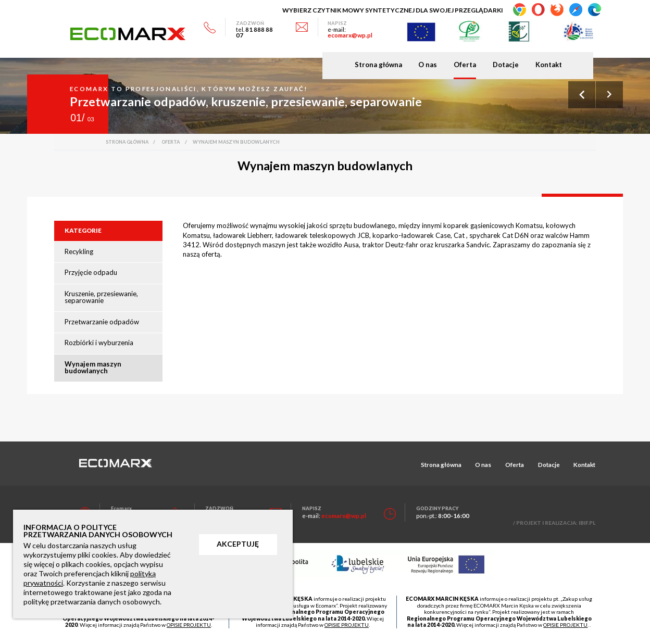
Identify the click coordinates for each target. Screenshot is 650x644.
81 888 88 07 (254, 32)
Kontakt (549, 65)
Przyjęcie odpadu (91, 272)
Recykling (79, 251)
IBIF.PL (587, 523)
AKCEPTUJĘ (238, 544)
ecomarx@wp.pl (350, 35)
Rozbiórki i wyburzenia (99, 343)
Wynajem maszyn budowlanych (93, 367)
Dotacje (506, 65)
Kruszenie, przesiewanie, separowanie (101, 297)
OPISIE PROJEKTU (189, 625)
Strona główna (378, 65)
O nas (428, 65)
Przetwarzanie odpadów (102, 322)
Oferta (465, 65)
